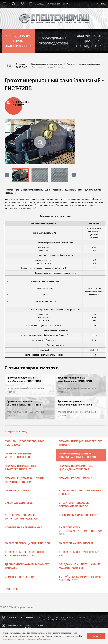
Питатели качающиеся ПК (77, 543)
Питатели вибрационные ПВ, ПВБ (27, 543)
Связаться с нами (15, 625)
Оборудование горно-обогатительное (46, 64)
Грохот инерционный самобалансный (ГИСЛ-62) (77, 414)
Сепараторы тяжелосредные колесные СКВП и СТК (25, 554)
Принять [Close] (96, 636)
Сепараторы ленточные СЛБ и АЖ (79, 554)
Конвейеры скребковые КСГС (79, 515)
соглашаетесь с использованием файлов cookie (27, 639)
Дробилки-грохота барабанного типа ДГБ (27, 566)
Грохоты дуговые (17, 490)
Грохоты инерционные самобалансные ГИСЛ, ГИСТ (78, 455)
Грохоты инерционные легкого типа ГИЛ (81, 443)
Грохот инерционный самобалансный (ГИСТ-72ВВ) (77, 390)
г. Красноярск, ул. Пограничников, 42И (24, 617)
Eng (103, 4)
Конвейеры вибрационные (23, 527)
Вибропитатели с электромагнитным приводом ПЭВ (81, 531)
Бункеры (11, 589)
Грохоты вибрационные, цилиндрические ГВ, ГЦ (76, 468)
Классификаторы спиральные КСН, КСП (80, 492)
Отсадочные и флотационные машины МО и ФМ (80, 566)
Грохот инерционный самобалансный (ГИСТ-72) (26, 414)
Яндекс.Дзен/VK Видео (35, 625)
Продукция (21, 64)
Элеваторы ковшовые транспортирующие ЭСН (22, 517)
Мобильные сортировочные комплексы (24, 443)
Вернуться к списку (17, 432)
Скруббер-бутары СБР (19, 577)
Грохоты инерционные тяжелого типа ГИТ (21, 468)
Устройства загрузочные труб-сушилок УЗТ (80, 578)
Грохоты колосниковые (75, 478)
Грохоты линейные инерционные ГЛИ (18, 455)
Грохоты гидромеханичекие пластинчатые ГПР (25, 480)
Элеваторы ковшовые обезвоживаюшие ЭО (74, 504)
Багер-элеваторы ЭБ (19, 503)
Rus (98, 4)
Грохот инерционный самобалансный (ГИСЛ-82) (26, 390)
